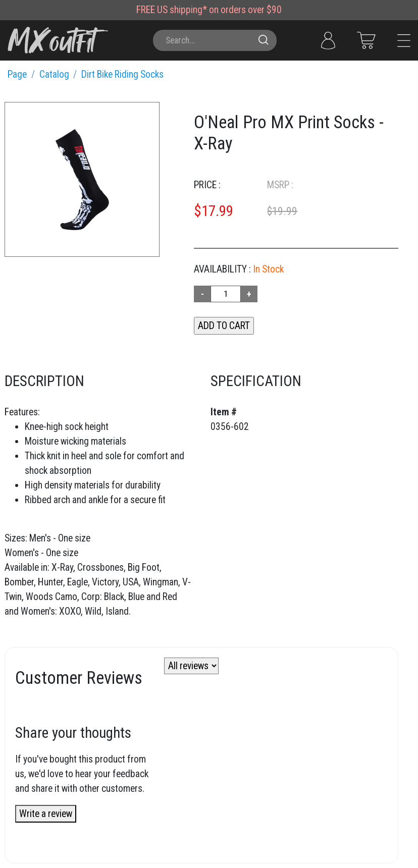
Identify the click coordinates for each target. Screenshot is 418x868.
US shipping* (182, 10)
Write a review (46, 814)
